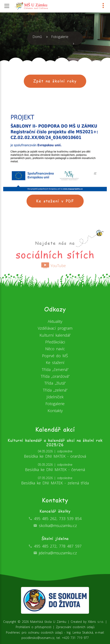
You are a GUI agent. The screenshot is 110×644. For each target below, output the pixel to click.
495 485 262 (45, 519)
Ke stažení (55, 362)
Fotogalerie (60, 37)
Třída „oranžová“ (55, 376)
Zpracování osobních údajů (75, 627)
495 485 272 (45, 546)
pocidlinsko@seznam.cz (38, 638)
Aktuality (55, 321)
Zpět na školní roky (55, 81)
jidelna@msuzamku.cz (58, 553)
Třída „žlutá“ (55, 383)
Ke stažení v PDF (55, 204)
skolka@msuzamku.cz (58, 526)
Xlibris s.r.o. (96, 622)
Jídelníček (55, 397)
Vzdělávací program (55, 328)
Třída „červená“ (55, 369)
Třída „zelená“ (55, 390)
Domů (37, 37)
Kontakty (55, 411)
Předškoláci (55, 342)
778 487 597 (70, 546)
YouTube (53, 269)
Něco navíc (55, 349)
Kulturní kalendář (55, 335)
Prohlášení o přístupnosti (34, 627)
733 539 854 (70, 519)
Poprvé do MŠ (55, 356)
